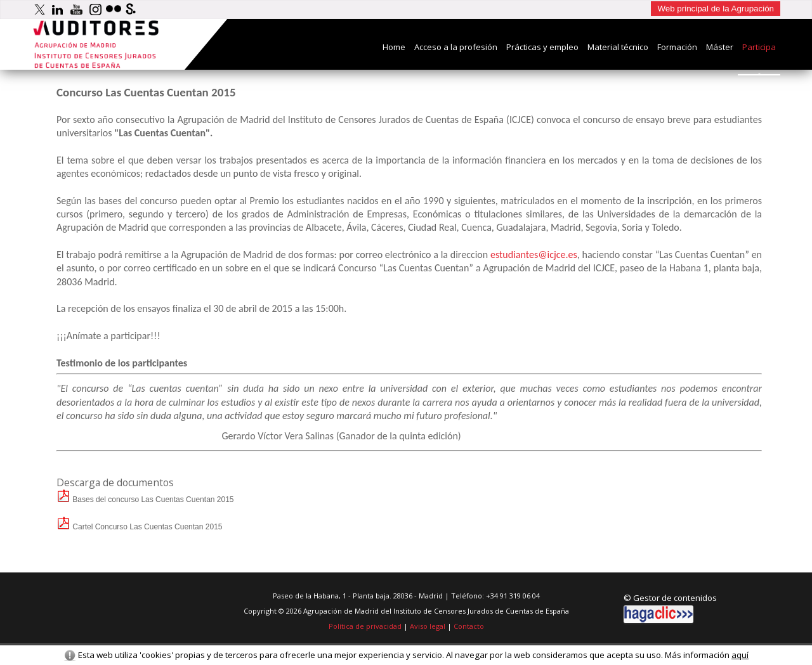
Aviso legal (428, 626)
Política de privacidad (365, 626)
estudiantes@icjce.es (534, 255)
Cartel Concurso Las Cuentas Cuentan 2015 (139, 527)
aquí (740, 655)
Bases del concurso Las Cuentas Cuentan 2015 (145, 500)
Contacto (469, 626)
